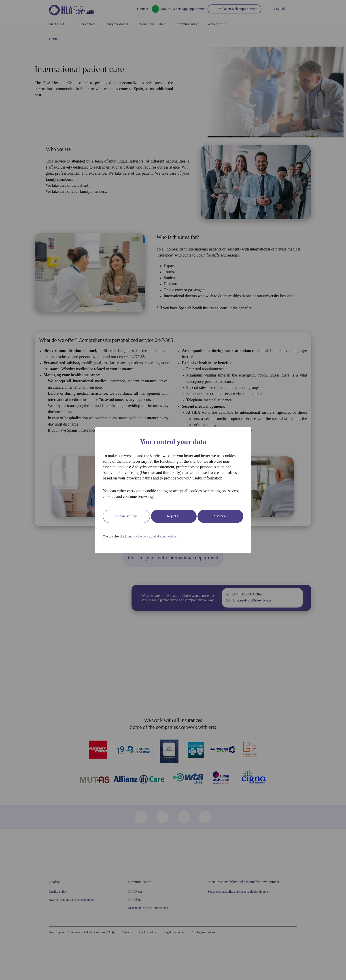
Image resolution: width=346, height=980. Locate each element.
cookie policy (152, 542)
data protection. (183, 542)
